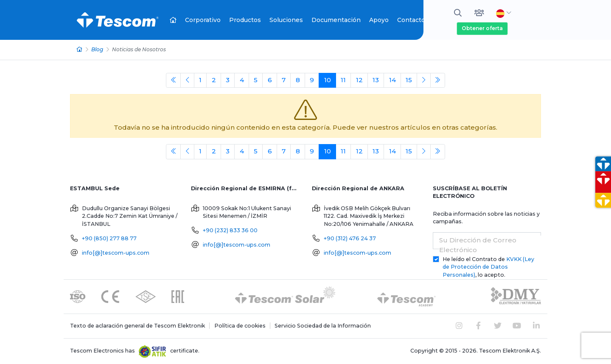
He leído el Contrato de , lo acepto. (488, 267)
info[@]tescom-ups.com (116, 253)
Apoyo (379, 20)
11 (343, 80)
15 (409, 80)
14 (392, 80)
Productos (245, 20)
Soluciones (286, 20)
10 (328, 80)
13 (376, 80)
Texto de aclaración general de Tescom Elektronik (137, 326)
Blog (97, 49)
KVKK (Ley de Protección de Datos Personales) (488, 267)
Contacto (411, 20)
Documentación (336, 20)
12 (359, 80)
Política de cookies (240, 326)
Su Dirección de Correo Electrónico (478, 245)
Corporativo (203, 20)
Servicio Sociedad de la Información (323, 326)
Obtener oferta (482, 28)
